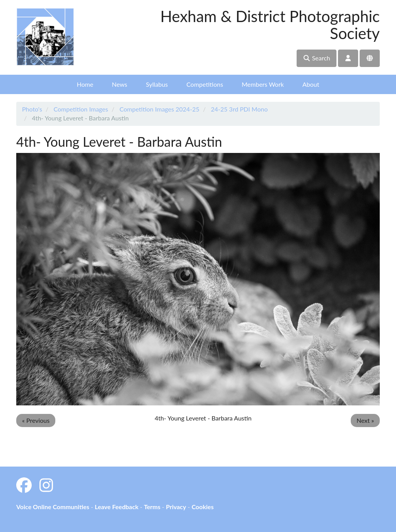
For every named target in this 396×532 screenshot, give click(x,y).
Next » (365, 420)
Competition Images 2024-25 (160, 109)
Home (85, 84)
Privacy (176, 507)
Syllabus (157, 84)
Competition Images (81, 109)
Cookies (202, 507)
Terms (152, 507)
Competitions (205, 84)
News (119, 84)
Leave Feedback (117, 507)
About (311, 84)
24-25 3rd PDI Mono (239, 109)
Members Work (263, 84)
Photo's (32, 109)
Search (317, 58)
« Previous (36, 420)
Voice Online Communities (53, 507)
